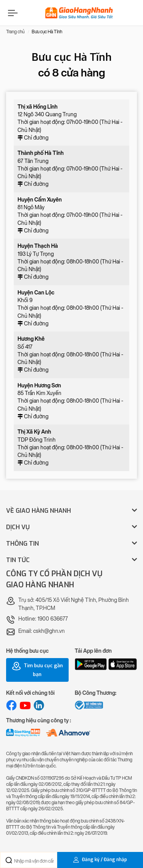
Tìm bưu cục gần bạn (37, 670)
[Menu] (12, 13)
